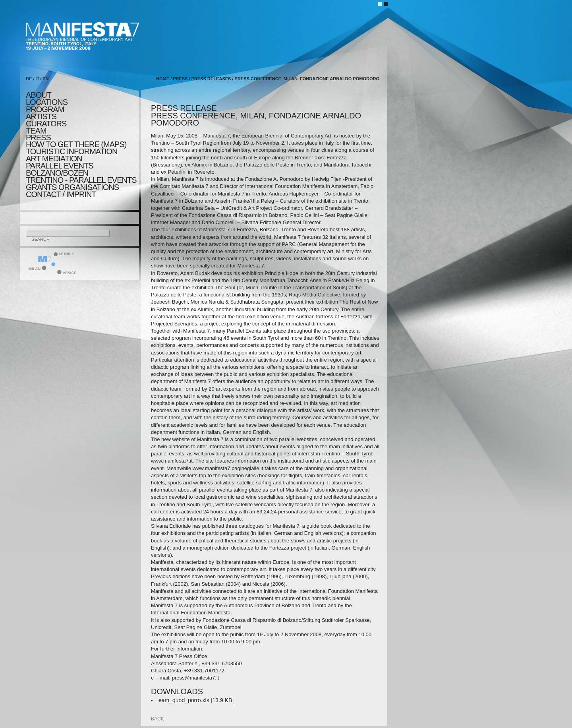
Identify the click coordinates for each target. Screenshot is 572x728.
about (39, 95)
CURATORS (46, 124)
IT (38, 79)
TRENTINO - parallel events (81, 180)
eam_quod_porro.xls (184, 700)
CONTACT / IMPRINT (61, 194)
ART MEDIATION (54, 159)
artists (41, 116)
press (38, 137)
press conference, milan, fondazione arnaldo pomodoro (307, 79)
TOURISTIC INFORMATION (71, 151)
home (163, 79)
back (157, 719)
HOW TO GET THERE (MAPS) (76, 144)
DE (29, 79)
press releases (211, 79)
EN (45, 79)
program (45, 109)
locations (47, 102)
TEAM (36, 131)
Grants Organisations (72, 187)
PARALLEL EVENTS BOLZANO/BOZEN (60, 169)
